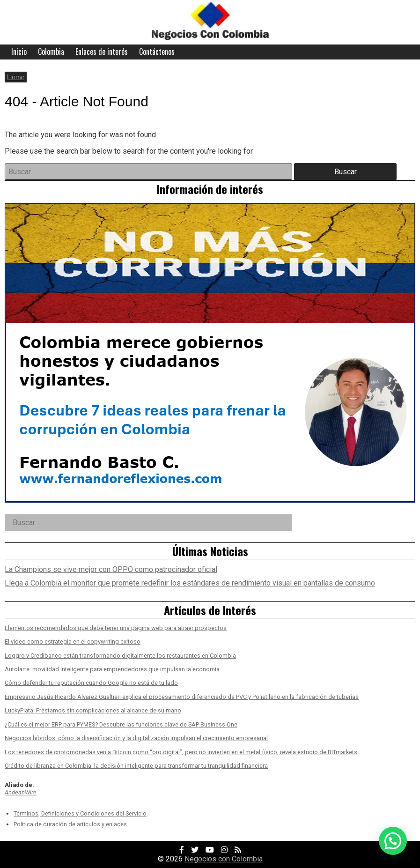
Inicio (19, 52)
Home (16, 77)
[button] (393, 841)
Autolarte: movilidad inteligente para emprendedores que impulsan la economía (112, 669)
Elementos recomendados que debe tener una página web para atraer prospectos (116, 628)
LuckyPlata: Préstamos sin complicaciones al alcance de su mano (93, 710)
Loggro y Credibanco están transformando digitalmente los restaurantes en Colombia (120, 656)
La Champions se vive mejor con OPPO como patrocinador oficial (111, 569)
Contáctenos (157, 52)
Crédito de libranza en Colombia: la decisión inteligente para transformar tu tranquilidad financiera (136, 766)
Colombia (51, 52)
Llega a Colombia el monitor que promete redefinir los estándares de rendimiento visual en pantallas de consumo (190, 583)
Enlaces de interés (102, 52)
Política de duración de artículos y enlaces (70, 824)
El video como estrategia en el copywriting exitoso (73, 642)
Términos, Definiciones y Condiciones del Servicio (80, 813)
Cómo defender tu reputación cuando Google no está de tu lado (91, 683)
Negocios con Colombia (224, 859)
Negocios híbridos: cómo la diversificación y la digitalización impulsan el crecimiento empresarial (136, 738)
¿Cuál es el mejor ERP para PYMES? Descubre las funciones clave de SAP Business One (121, 724)
